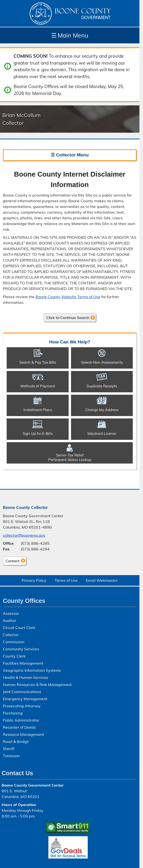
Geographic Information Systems (32, 670)
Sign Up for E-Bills (38, 434)
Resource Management (23, 734)
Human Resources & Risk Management (37, 685)
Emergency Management (25, 699)
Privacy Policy (34, 580)
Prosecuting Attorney (22, 706)
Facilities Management (23, 663)
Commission (14, 642)
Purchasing (13, 713)
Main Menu (70, 35)
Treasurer (11, 756)
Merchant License (102, 434)
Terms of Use (66, 580)
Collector (11, 635)
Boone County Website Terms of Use (68, 297)
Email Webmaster (102, 580)
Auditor (10, 620)
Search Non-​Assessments (102, 362)
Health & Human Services (26, 677)
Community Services (21, 649)
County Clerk (14, 656)
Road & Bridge (16, 741)
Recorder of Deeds (19, 727)
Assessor (11, 613)
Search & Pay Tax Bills (38, 362)
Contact (11, 562)
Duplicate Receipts (102, 386)
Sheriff (9, 749)
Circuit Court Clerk (19, 628)
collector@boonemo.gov (24, 535)
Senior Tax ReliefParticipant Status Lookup (70, 457)
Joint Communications (22, 692)
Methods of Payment (38, 386)
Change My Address (102, 410)
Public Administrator (21, 720)
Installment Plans (38, 410)
